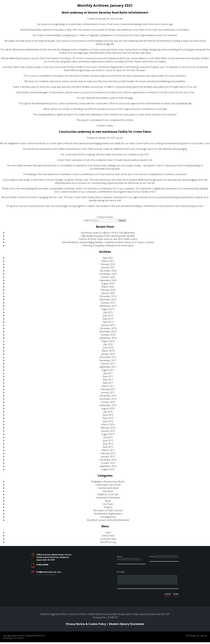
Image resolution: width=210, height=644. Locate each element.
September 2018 (108, 338)
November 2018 (108, 332)
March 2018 (108, 351)
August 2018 (108, 341)
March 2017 (108, 386)
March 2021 (108, 261)
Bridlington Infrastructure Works (108, 482)
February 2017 (108, 389)
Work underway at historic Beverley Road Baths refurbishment (105, 12)
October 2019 (108, 303)
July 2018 (108, 344)
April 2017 (108, 383)
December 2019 (108, 296)
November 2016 (108, 399)
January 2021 (108, 267)
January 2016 (108, 431)
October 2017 (108, 364)
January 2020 (108, 293)
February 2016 (108, 428)
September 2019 (108, 306)
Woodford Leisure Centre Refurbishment (108, 520)
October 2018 (108, 335)
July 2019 (108, 312)
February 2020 (108, 290)
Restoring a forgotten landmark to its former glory (108, 245)
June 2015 (108, 441)
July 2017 (108, 373)
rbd (121, 19)
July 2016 (108, 412)
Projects (108, 507)
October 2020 (108, 277)
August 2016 (108, 408)
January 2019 (108, 325)
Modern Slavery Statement (127, 626)
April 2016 (108, 421)
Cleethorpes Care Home (108, 485)
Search (87, 220)
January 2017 (108, 392)
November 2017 (108, 360)
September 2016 (108, 405)
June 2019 (108, 316)
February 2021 (108, 264)
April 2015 (108, 447)
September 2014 (108, 466)
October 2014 (108, 463)
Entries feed (108, 536)
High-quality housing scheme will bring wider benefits (108, 236)
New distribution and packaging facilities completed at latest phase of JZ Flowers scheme (108, 242)
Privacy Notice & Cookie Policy (86, 626)
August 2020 (108, 283)
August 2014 (108, 469)
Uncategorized (108, 517)
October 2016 (108, 402)
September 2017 (108, 367)
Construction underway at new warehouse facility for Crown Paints (105, 132)
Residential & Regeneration (108, 514)
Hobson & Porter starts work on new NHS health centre (108, 239)
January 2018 (108, 354)
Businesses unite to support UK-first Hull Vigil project (108, 233)
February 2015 (108, 453)
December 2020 (108, 271)
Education (108, 491)
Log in (108, 532)
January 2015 (108, 457)
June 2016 (108, 415)
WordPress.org (108, 542)
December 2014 (108, 460)
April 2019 (108, 322)
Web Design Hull (192, 637)
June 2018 (108, 348)
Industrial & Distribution (108, 498)
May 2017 (108, 380)
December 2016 (108, 396)
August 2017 (108, 370)
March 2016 (108, 424)
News (110, 126)
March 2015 (108, 450)
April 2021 (108, 258)
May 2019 (108, 319)
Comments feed (108, 539)
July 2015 (108, 437)
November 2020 (108, 274)
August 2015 (108, 434)
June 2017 (108, 376)
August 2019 (108, 309)
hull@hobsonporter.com (49, 572)
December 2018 (108, 328)
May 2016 (108, 418)
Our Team (108, 504)
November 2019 (108, 299)
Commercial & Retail (108, 488)
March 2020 (108, 287)
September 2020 (108, 280)
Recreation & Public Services (108, 510)
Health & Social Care (108, 494)
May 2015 (108, 444)
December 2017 (108, 357)
